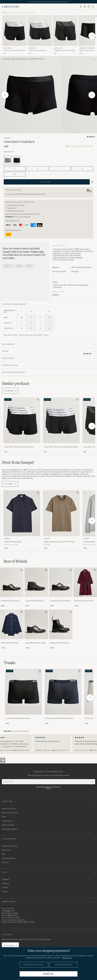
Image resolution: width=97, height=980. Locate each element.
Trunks (41, 59)
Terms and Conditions (10, 813)
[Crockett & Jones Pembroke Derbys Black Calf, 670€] (61, 587)
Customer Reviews (9, 858)
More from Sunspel (18, 462)
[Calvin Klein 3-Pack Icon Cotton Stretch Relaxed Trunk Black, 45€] (15, 35)
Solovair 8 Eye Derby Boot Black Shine (59, 643)
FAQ (3, 854)
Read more (67, 958)
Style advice (9, 945)
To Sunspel (10, 484)
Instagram (6, 879)
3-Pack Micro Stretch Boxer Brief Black (64, 50)
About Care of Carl (9, 809)
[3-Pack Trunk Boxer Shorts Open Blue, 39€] (63, 697)
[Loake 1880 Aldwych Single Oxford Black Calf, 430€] (36, 629)
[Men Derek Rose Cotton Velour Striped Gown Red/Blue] (85, 582)
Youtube (5, 887)
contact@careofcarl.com (17, 920)
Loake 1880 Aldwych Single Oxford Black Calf (35, 643)
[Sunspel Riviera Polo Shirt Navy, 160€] (22, 520)
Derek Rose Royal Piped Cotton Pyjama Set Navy (10, 643)
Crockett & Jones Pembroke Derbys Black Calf (60, 601)
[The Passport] (3, 762)
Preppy (29, 266)
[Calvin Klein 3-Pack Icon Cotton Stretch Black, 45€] (40, 35)
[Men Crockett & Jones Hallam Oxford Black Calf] (12, 582)
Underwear (32, 59)
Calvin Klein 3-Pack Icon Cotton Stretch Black (61, 447)
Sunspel (7, 138)
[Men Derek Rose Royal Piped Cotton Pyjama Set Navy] (12, 624)
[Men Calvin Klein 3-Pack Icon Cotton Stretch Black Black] (40, 31)
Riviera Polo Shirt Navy (13, 542)
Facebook (5, 883)
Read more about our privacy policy (48, 788)
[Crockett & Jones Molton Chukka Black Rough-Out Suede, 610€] (36, 587)
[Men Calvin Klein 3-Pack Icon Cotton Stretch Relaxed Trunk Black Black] (15, 31)
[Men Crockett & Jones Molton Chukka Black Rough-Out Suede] (36, 582)
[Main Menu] (93, 7)
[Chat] (6, 762)
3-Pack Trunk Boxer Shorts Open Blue (59, 718)
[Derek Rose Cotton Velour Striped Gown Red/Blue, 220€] (85, 587)
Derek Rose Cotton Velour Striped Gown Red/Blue (84, 601)
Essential (8, 266)
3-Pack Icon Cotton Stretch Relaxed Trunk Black (14, 51)
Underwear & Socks (19, 59)
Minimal (19, 266)
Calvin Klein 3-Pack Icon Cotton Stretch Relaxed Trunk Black (19, 447)
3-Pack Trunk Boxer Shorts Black (18, 718)
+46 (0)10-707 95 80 (12, 918)
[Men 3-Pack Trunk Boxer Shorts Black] (23, 692)
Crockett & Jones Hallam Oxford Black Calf (10, 601)
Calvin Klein (7, 48)
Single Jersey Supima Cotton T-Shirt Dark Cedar (59, 542)
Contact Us (6, 850)
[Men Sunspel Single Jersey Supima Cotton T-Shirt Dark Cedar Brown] (61, 513)
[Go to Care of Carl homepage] (11, 7)
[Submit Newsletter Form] (92, 782)
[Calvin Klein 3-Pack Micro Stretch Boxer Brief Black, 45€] (65, 35)
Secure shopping (8, 825)
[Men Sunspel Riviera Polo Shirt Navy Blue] (22, 513)
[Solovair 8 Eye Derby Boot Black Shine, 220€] (61, 629)
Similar (16, 383)
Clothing (6, 59)
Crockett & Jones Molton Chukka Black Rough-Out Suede (35, 601)
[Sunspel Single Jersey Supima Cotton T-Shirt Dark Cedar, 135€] (61, 520)
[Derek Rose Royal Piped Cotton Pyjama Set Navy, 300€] (12, 629)
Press (4, 817)
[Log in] (81, 7)
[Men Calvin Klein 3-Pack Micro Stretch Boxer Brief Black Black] (65, 31)
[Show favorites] (85, 7)
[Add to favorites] (37, 400)
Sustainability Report (10, 829)
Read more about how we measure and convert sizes (26, 335)
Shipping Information (10, 846)
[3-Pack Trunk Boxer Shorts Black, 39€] (23, 697)
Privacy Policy (7, 821)
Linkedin (5, 892)
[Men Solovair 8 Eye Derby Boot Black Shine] (61, 624)
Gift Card (5, 862)
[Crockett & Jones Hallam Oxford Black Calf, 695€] (12, 587)
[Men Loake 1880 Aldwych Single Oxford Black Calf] (36, 624)
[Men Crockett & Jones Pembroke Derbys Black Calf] (61, 582)
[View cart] (89, 7)
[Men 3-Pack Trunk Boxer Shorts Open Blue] (63, 692)
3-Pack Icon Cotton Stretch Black (37, 50)
